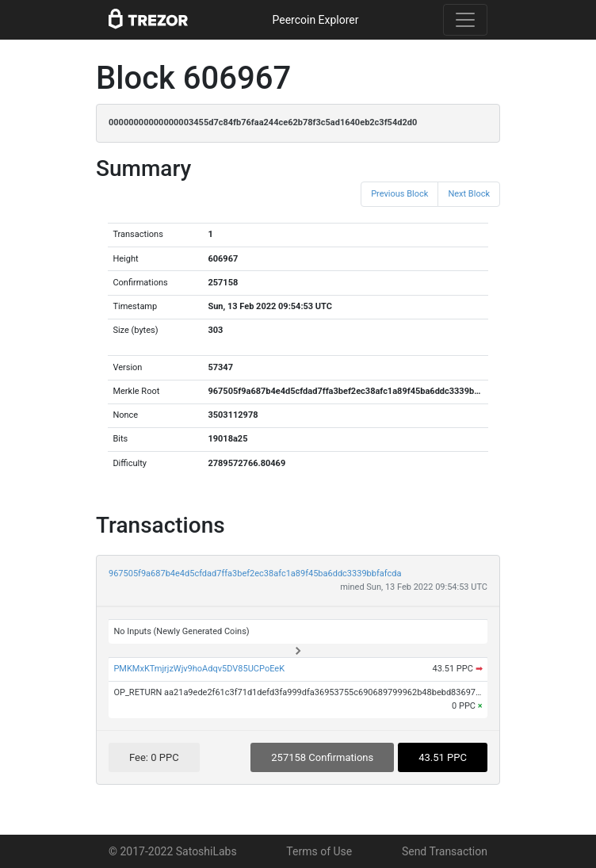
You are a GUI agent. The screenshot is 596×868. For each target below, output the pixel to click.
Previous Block (399, 194)
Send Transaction (445, 851)
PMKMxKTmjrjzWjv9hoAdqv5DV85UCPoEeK (199, 669)
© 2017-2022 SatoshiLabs (173, 851)
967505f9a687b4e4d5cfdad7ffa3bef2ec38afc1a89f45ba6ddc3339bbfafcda (255, 574)
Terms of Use (319, 851)
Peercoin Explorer (315, 20)
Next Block (469, 194)
